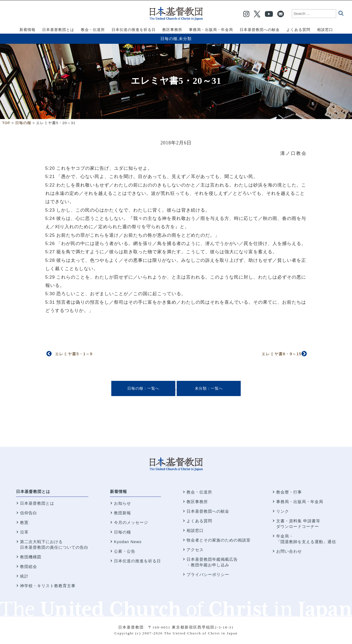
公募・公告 (125, 551)
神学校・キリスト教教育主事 (48, 586)
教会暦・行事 (289, 492)
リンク (283, 511)
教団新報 (122, 513)
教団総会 (29, 566)
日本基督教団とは (33, 491)
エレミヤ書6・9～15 (281, 354)
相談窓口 (195, 530)
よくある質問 (199, 521)
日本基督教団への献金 (208, 511)
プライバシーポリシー (208, 574)
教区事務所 (197, 502)
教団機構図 (31, 557)
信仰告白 (29, 513)
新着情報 (118, 491)
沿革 (24, 532)
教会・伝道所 (199, 492)
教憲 (24, 522)
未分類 (185, 39)
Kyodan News (128, 542)
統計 (24, 576)
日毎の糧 (169, 39)
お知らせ (122, 503)
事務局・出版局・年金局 (300, 502)
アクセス (195, 550)
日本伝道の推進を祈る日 (137, 561)
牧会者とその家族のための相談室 (219, 540)
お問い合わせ (289, 551)
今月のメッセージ (131, 522)
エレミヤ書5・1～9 (74, 354)
